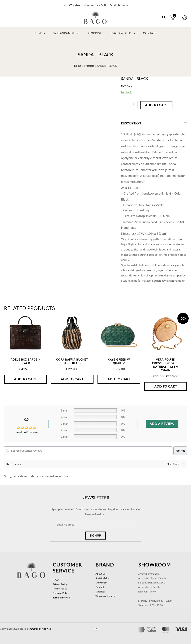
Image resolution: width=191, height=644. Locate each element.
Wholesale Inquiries (106, 593)
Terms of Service (61, 595)
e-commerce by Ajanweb (38, 626)
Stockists (100, 589)
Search (180, 451)
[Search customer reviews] (88, 451)
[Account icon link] (185, 18)
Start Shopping (119, 5)
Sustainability (102, 576)
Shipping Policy (61, 590)
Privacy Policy (60, 582)
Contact (100, 584)
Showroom (101, 580)
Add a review (162, 424)
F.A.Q (56, 577)
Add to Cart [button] (25, 379)
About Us (100, 571)
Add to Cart (156, 105)
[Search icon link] (164, 18)
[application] (49, 33)
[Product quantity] (133, 104)
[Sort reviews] (175, 464)
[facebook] (95, 627)
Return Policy (60, 586)
